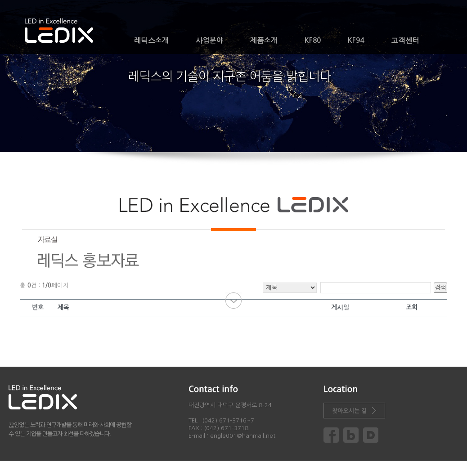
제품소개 (264, 40)
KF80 (313, 40)
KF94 (356, 40)
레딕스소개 (151, 40)
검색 (440, 288)
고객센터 (405, 40)
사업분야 (209, 40)
